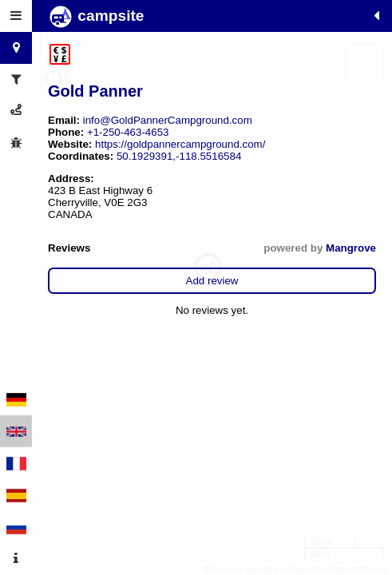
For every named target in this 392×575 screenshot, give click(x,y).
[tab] (16, 16)
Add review (212, 281)
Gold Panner (95, 91)
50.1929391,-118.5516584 (179, 156)
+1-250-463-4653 (128, 132)
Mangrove (351, 248)
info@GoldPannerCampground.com (168, 120)
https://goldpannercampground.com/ (180, 144)
